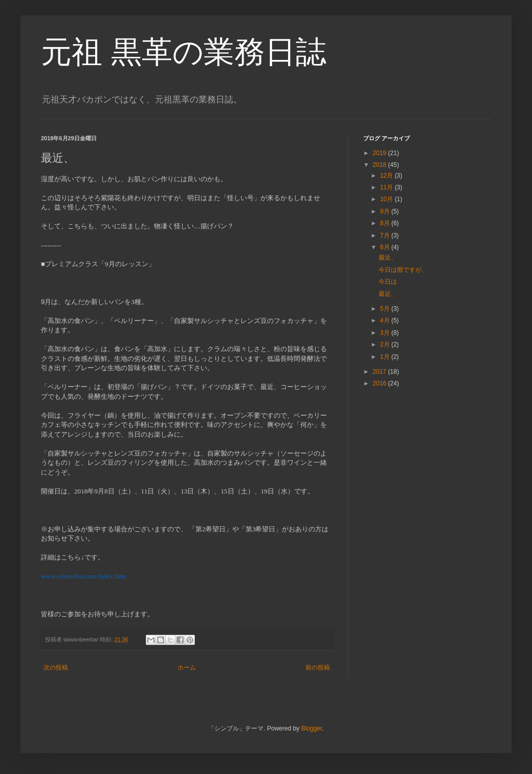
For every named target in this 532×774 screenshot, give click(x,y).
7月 (386, 235)
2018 (381, 165)
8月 (386, 223)
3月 (386, 333)
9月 (386, 211)
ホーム (187, 668)
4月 (386, 320)
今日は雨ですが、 (403, 270)
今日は (388, 282)
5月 (386, 309)
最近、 (388, 257)
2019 (381, 153)
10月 (387, 199)
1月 (386, 357)
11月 (387, 187)
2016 (381, 383)
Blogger (312, 728)
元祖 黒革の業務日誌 (184, 52)
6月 (386, 247)
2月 (386, 345)
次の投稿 (56, 668)
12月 (387, 176)
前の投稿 (318, 668)
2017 (381, 372)
